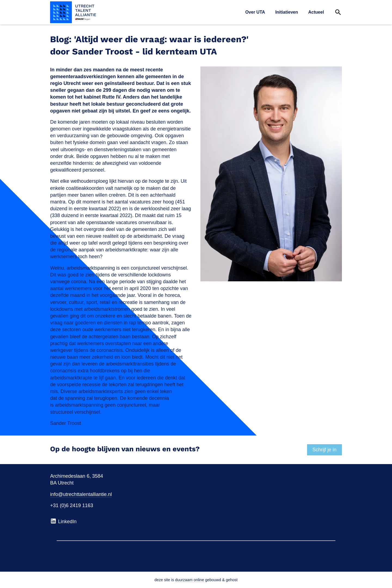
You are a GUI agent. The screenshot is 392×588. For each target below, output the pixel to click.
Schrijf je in (324, 450)
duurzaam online (189, 580)
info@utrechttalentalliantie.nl (81, 494)
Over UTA (255, 12)
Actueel (316, 12)
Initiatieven (287, 12)
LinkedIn (63, 521)
